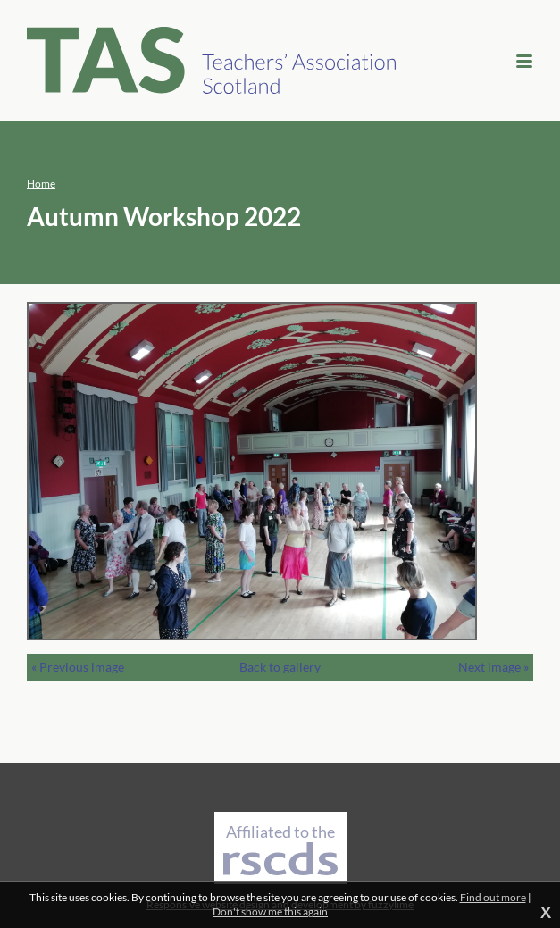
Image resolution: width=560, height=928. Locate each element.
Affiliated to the (280, 849)
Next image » (493, 667)
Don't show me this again (270, 911)
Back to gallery (280, 667)
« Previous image (78, 667)
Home (41, 184)
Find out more (493, 897)
